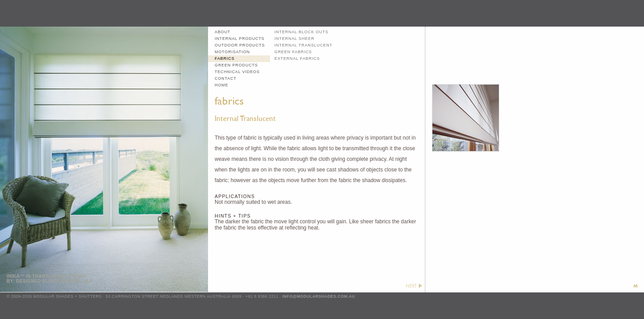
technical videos (237, 72)
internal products (239, 39)
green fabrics (293, 52)
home (222, 85)
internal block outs (301, 32)
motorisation (232, 52)
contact (226, 78)
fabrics (225, 58)
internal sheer (294, 39)
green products (236, 65)
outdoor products (240, 45)
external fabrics (297, 58)
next (414, 286)
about (223, 32)
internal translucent (303, 45)
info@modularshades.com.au (319, 296)
